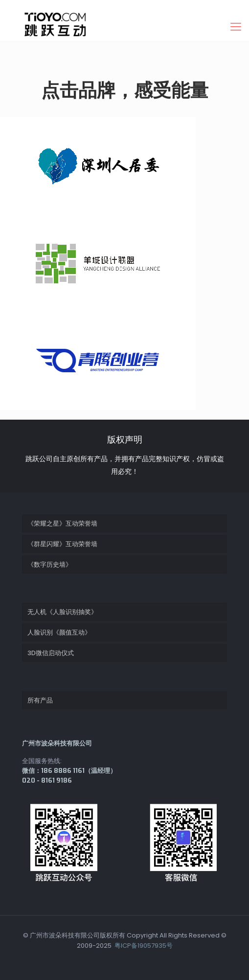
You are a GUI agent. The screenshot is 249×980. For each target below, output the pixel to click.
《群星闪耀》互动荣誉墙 (62, 544)
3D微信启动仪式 (51, 653)
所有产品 (40, 700)
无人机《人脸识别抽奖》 (62, 612)
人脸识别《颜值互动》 (59, 632)
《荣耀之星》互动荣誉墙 (62, 523)
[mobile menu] (236, 27)
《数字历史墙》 (50, 565)
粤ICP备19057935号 (143, 946)
